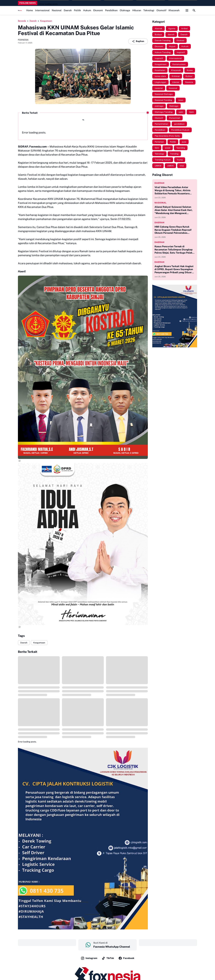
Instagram (89, 958)
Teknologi (149, 10)
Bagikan (138, 41)
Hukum (87, 10)
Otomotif (161, 10)
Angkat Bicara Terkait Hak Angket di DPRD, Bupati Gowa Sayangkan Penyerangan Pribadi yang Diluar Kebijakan (174, 269)
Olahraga (125, 10)
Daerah (68, 10)
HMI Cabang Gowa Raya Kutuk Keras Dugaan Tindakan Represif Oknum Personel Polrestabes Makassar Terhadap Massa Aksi (173, 230)
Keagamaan (39, 643)
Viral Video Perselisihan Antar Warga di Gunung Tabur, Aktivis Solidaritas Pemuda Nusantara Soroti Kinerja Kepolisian (172, 190)
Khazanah (174, 10)
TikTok (108, 958)
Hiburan (137, 10)
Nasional (57, 10)
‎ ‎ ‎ (47, 943)
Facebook (126, 958)
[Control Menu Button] (187, 10)
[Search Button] (194, 10)
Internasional (42, 10)
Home (30, 10)
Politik (77, 10)
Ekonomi (98, 10)
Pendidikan (111, 10)
